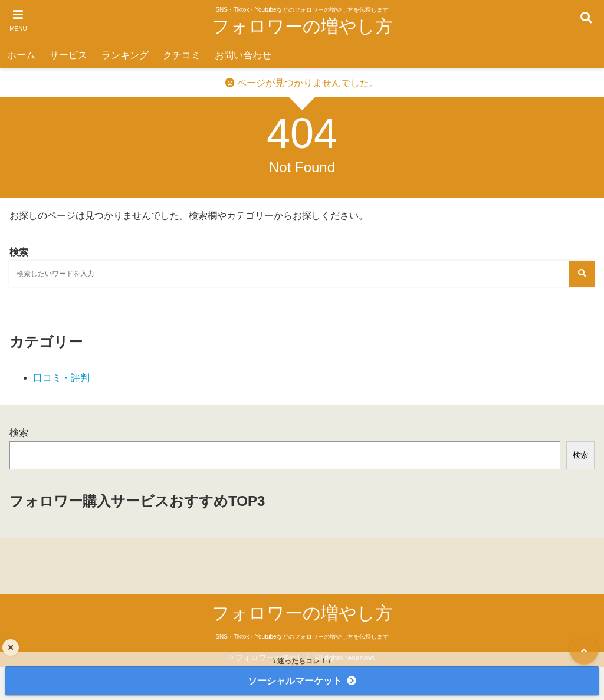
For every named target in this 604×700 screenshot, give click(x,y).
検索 (19, 433)
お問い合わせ (243, 55)
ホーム (21, 55)
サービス (68, 55)
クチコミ (182, 55)
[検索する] (582, 274)
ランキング (125, 55)
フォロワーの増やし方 (302, 26)
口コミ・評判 (61, 378)
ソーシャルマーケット (295, 681)
